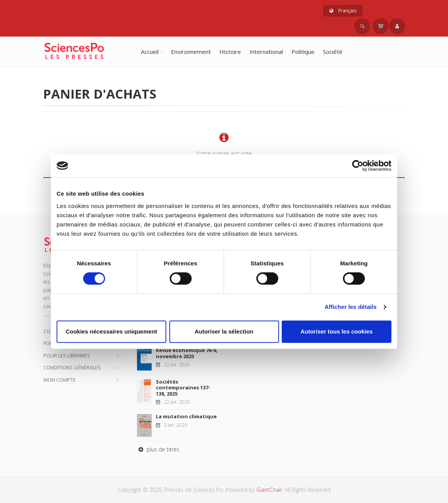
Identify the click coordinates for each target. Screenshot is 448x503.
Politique (303, 52)
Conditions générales (72, 367)
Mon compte (60, 380)
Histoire (230, 52)
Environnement (191, 52)
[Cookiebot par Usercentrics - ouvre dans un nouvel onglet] (358, 166)
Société (333, 52)
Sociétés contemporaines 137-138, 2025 (183, 388)
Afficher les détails (350, 307)
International (266, 52)
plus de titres (158, 449)
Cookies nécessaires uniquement (112, 331)
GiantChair (269, 490)
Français (343, 11)
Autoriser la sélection (224, 331)
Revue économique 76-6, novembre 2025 (187, 353)
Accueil (150, 52)
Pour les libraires (67, 355)
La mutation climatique (186, 416)
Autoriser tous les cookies (337, 331)
